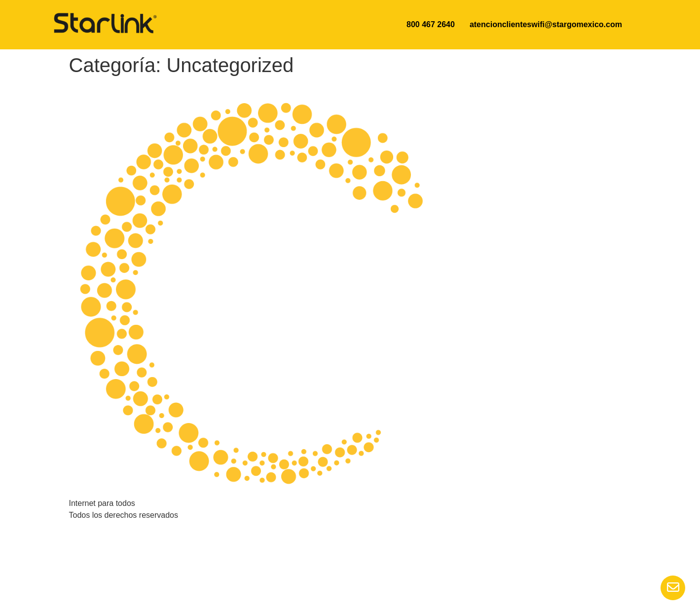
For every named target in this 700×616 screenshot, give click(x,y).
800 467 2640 (431, 24)
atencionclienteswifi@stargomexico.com (546, 24)
